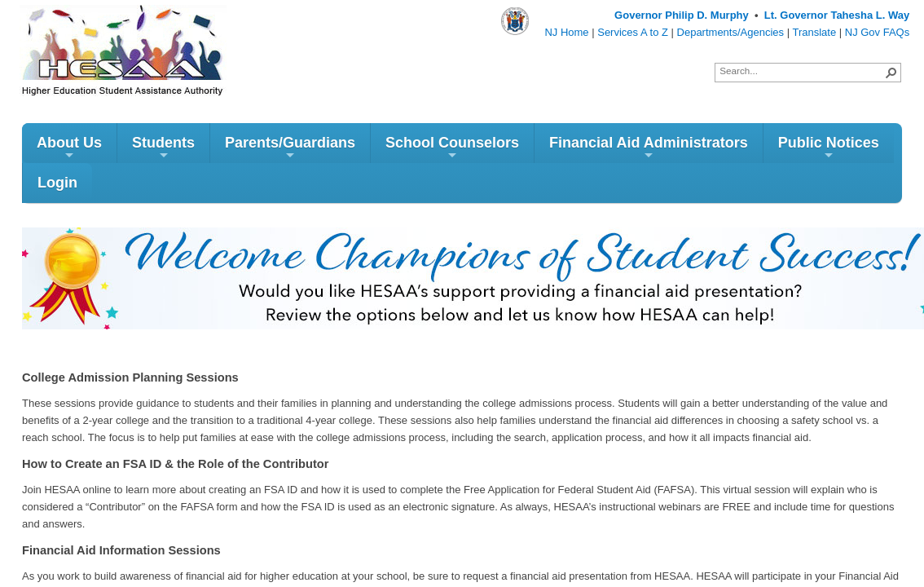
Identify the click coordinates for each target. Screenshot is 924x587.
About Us (69, 148)
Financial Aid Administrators (649, 148)
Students (163, 148)
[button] (891, 73)
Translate (814, 32)
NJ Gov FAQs (877, 32)
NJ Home (566, 32)
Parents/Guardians (290, 148)
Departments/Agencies (731, 32)
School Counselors (452, 148)
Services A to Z (633, 32)
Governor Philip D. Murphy (682, 15)
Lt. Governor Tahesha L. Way (837, 15)
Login (57, 183)
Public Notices (829, 148)
